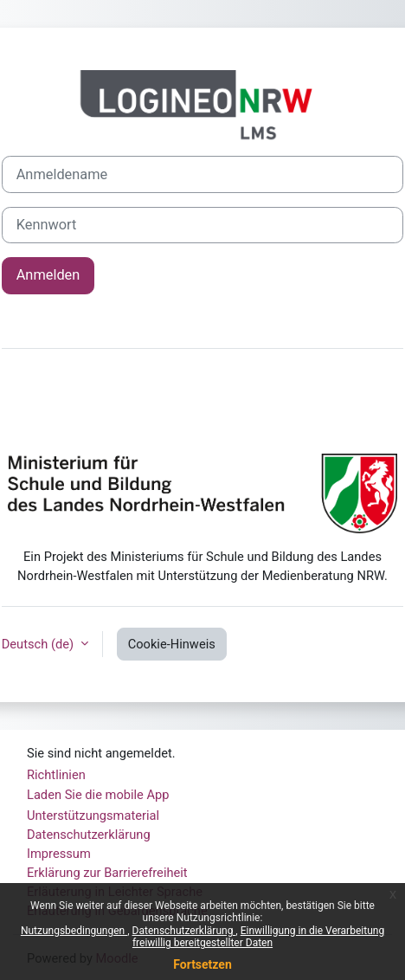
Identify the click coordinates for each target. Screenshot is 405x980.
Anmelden (48, 275)
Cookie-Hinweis (172, 644)
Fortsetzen (202, 964)
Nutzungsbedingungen (74, 931)
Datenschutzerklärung (184, 931)
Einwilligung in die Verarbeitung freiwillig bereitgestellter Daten (258, 937)
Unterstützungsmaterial (93, 816)
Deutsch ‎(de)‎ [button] (39, 644)
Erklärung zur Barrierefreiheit (107, 873)
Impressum (59, 854)
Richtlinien (56, 775)
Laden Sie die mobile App (98, 795)
